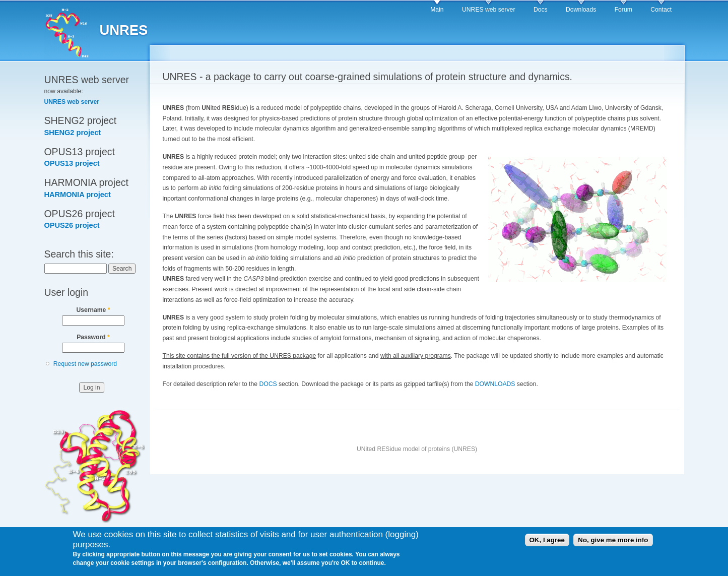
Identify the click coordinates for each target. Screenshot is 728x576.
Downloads (581, 10)
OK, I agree (547, 542)
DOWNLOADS (495, 384)
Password (93, 337)
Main (437, 10)
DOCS (268, 384)
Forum (623, 10)
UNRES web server (488, 10)
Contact (661, 10)
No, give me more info (613, 542)
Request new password (85, 364)
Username (93, 310)
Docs (541, 10)
